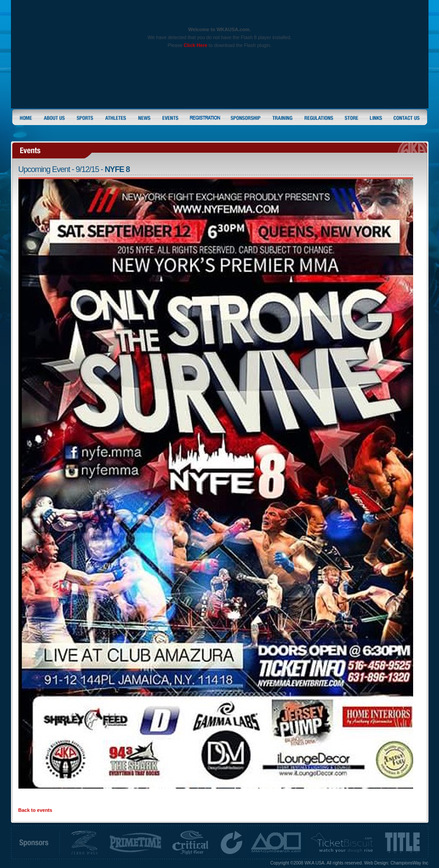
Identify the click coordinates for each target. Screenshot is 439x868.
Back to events (36, 810)
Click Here (196, 45)
